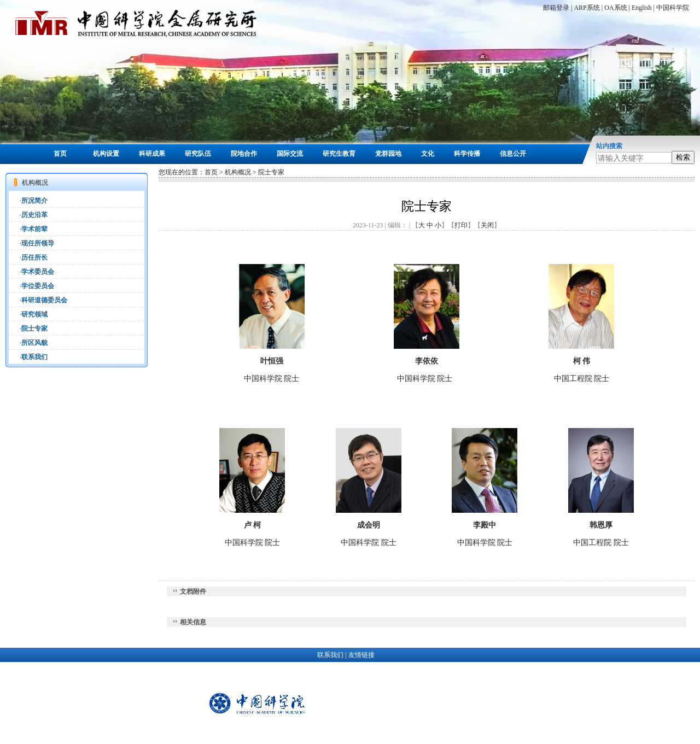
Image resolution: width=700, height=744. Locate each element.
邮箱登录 (556, 8)
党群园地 (388, 154)
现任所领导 (38, 243)
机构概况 (238, 172)
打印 (461, 225)
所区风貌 (34, 343)
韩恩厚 (601, 525)
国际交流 (290, 154)
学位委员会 (38, 286)
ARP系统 (587, 8)
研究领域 (34, 314)
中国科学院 (673, 8)
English (642, 8)
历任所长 (34, 257)
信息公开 (513, 154)
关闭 (487, 225)
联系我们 (34, 357)
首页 (60, 154)
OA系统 (616, 8)
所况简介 (34, 201)
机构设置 (106, 154)
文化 (428, 154)
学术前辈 (34, 229)
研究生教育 (339, 154)
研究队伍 (198, 154)
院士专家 (34, 329)
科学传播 (467, 154)
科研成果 (152, 154)
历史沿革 (34, 215)
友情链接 (361, 655)
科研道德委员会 (44, 300)
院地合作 (244, 154)
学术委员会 (38, 272)
